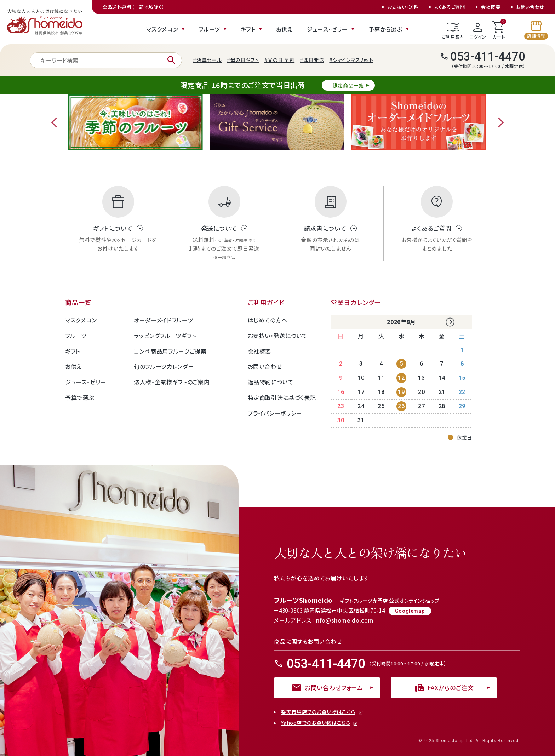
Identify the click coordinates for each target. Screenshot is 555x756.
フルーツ (209, 29)
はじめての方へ (268, 320)
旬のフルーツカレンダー (164, 366)
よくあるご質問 (450, 7)
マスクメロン (162, 29)
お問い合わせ (530, 7)
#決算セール (207, 60)
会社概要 (491, 7)
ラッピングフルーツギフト (165, 336)
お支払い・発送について (278, 336)
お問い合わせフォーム (327, 688)
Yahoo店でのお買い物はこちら (316, 723)
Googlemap (410, 611)
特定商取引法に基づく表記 (282, 397)
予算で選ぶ (79, 397)
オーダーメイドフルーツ (163, 320)
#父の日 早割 (279, 60)
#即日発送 (312, 60)
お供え (284, 29)
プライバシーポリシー (275, 413)
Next (499, 122)
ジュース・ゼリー (327, 29)
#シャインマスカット (351, 60)
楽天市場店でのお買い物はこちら (318, 712)
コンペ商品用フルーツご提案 (170, 351)
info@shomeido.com (344, 620)
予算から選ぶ (385, 29)
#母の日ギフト (243, 60)
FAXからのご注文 (444, 688)
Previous (56, 122)
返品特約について (271, 382)
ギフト (248, 29)
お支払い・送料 (403, 7)
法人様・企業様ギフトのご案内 (172, 382)
